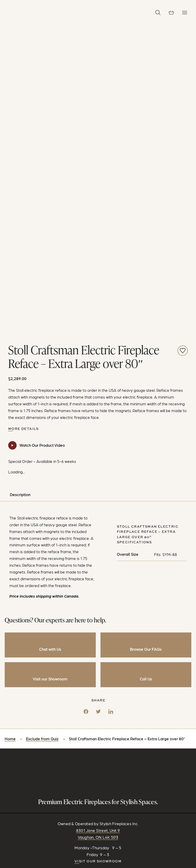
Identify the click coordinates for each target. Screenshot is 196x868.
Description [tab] (20, 315)
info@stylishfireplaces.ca (102, 703)
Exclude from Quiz (42, 559)
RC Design (120, 830)
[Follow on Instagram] (93, 714)
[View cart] (171, 13)
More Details (24, 249)
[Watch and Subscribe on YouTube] (109, 714)
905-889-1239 (102, 696)
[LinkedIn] (111, 530)
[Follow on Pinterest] (101, 714)
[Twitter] (98, 530)
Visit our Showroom (98, 681)
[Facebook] (86, 530)
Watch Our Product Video (42, 265)
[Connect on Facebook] (85, 714)
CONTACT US (98, 721)
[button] (158, 13)
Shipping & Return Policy (109, 835)
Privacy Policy (75, 835)
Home (10, 559)
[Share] (7, 866)
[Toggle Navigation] (185, 13)
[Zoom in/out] (2, 866)
